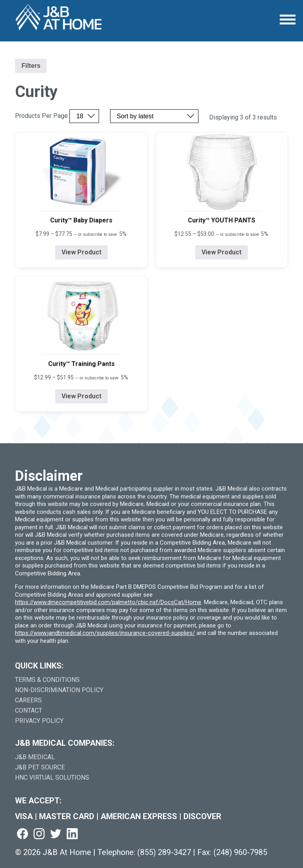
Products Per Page (41, 116)
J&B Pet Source (40, 767)
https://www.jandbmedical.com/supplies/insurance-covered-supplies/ (105, 633)
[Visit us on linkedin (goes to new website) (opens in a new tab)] (72, 834)
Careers (28, 700)
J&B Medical (35, 757)
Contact (29, 710)
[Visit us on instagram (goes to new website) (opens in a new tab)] (39, 834)
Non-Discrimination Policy (59, 690)
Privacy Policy (39, 721)
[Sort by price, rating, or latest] (154, 116)
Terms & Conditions (47, 680)
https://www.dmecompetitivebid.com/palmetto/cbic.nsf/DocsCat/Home (108, 602)
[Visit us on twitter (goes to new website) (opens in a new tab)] (56, 834)
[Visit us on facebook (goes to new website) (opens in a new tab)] (22, 834)
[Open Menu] (288, 20)
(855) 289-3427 (164, 852)
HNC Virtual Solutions (52, 777)
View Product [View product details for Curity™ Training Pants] (81, 396)
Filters (31, 66)
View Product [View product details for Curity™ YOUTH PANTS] (222, 252)
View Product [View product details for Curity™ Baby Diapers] (81, 252)
